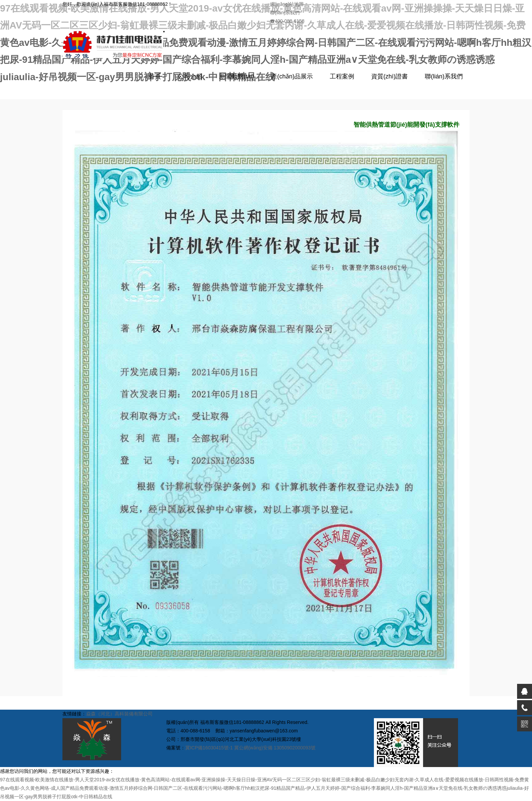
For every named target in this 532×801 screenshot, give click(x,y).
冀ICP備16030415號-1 (209, 748)
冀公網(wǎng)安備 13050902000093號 (275, 748)
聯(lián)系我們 (285, 13)
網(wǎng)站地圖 (287, 4)
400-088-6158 (287, 21)
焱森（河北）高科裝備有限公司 (119, 714)
